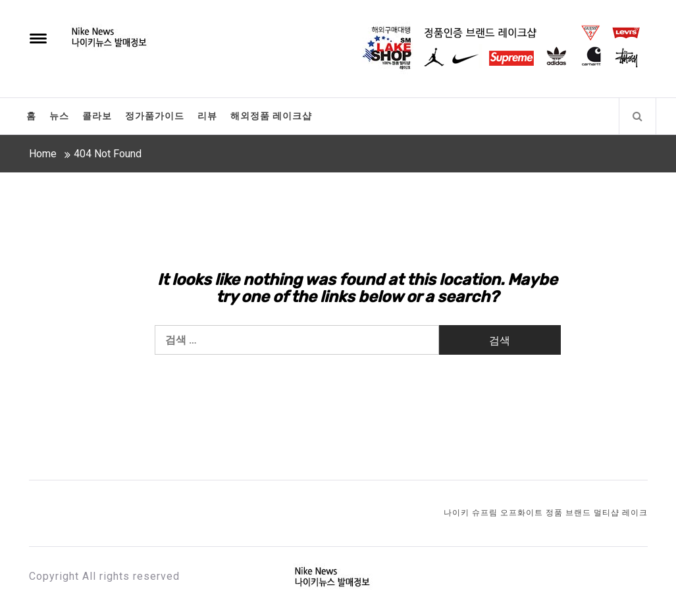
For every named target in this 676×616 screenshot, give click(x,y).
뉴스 (59, 116)
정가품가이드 (155, 116)
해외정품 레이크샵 (271, 116)
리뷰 (207, 116)
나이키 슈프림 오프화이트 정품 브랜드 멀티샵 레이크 (546, 513)
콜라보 (97, 116)
